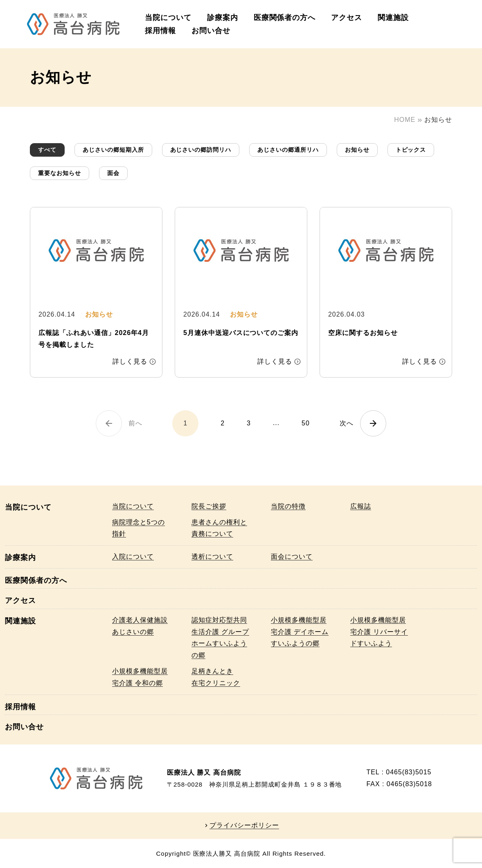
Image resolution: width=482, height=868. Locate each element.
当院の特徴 (288, 506)
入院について (133, 557)
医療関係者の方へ (285, 18)
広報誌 (361, 506)
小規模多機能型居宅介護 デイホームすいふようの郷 (300, 632)
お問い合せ (211, 31)
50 (306, 423)
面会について (292, 557)
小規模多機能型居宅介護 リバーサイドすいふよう (379, 632)
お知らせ (357, 150)
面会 (113, 173)
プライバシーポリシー (244, 825)
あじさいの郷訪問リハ (201, 150)
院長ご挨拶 (209, 506)
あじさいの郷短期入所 (113, 150)
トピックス (411, 150)
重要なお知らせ (60, 173)
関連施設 (393, 18)
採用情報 (160, 31)
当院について (168, 18)
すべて (47, 150)
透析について (212, 557)
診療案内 (223, 18)
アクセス (347, 18)
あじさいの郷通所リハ (288, 150)
